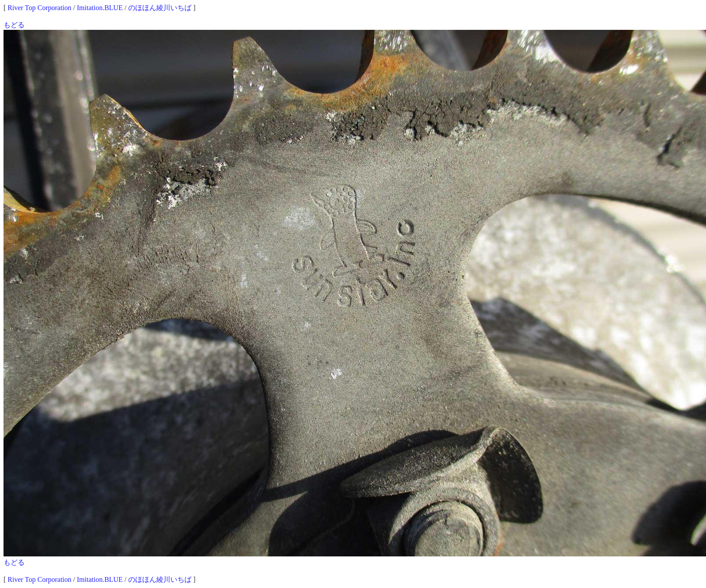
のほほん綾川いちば (160, 8)
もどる (14, 25)
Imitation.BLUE (100, 8)
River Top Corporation (39, 8)
